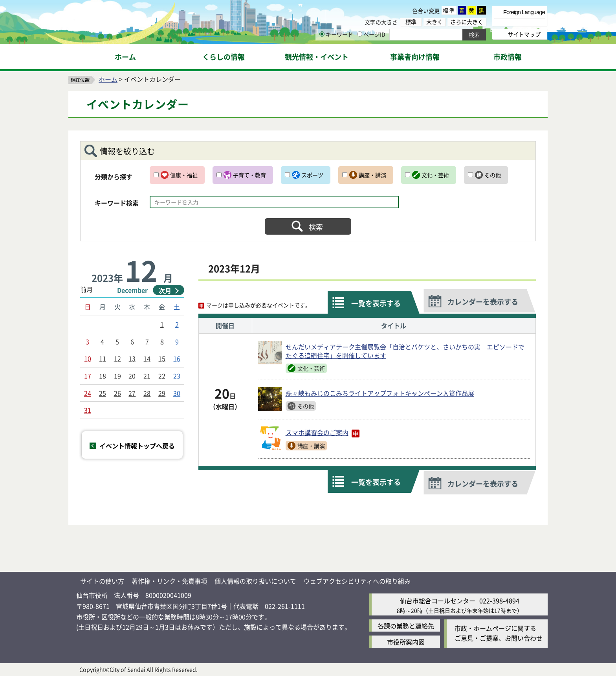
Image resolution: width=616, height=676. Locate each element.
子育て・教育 (249, 175)
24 (88, 393)
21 (147, 376)
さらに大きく (467, 22)
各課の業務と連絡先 (406, 626)
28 (147, 393)
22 (162, 376)
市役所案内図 (406, 642)
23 (177, 376)
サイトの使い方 (102, 581)
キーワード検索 (117, 203)
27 (132, 393)
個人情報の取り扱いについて (255, 581)
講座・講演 (372, 175)
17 (88, 376)
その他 (493, 175)
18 (103, 376)
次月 (165, 290)
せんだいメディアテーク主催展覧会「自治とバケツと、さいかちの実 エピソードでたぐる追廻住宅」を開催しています (405, 351)
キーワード (336, 34)
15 (162, 358)
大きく (434, 22)
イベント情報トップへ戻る (137, 446)
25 (103, 393)
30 (177, 393)
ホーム (108, 79)
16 (177, 358)
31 (88, 410)
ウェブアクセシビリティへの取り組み (357, 581)
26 (117, 393)
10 (88, 358)
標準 (449, 10)
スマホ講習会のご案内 (323, 433)
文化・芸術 (435, 175)
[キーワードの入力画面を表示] (322, 34)
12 (117, 358)
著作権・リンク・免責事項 (169, 581)
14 (147, 358)
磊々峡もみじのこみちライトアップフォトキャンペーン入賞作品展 (380, 393)
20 (132, 376)
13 (132, 358)
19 (117, 376)
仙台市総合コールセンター (438, 601)
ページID (371, 34)
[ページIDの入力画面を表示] (360, 34)
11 (103, 358)
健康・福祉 (184, 175)
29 (162, 393)
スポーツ (312, 175)
